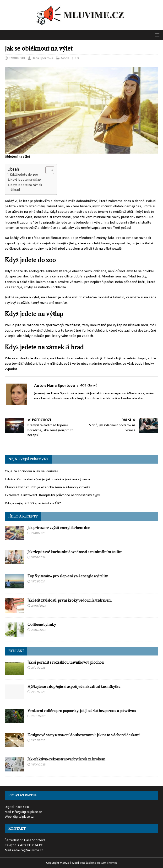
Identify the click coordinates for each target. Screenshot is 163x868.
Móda (65, 58)
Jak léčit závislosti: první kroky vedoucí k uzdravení (70, 600)
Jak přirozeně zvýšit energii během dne (59, 528)
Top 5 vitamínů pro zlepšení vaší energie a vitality (68, 576)
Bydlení (16, 651)
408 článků (89, 385)
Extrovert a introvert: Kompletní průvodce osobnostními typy (52, 495)
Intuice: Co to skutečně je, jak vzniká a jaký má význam (47, 479)
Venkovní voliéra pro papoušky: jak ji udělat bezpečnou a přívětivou (82, 711)
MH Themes (109, 863)
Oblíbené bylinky (42, 624)
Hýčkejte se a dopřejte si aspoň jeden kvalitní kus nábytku (74, 687)
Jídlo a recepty (23, 516)
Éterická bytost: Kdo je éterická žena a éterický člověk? (48, 487)
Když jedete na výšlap (26, 180)
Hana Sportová (42, 58)
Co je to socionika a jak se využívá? (32, 471)
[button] (156, 35)
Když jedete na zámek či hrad (26, 187)
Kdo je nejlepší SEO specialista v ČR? (33, 503)
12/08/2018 (17, 58)
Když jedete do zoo (24, 175)
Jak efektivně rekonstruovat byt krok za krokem (66, 759)
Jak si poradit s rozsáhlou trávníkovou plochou (66, 662)
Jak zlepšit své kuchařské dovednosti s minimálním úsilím (75, 552)
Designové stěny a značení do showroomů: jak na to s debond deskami (84, 735)
